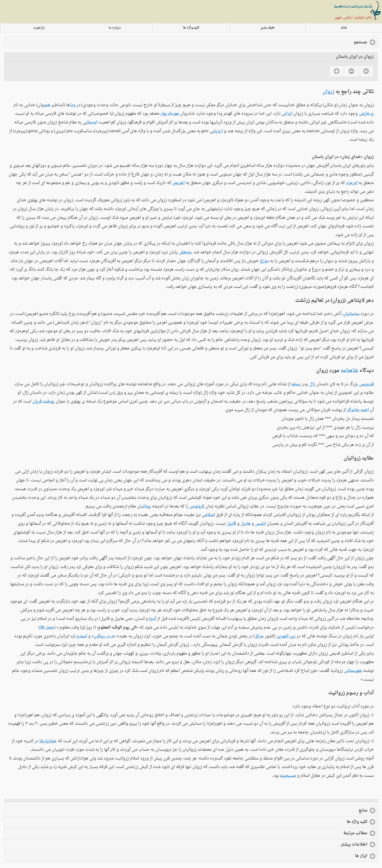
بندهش (185, 252)
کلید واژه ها (336, 822)
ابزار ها (340, 856)
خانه (344, 28)
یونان (147, 506)
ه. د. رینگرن (104, 636)
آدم (153, 619)
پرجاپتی (366, 114)
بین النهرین (286, 636)
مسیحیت (288, 776)
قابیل (231, 524)
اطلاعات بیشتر (333, 845)
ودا (73, 105)
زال (312, 384)
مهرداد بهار (170, 114)
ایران (289, 114)
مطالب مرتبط (334, 833)
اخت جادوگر (358, 410)
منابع (342, 811)
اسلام (210, 515)
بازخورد (39, 28)
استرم (82, 636)
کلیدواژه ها (191, 28)
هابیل (246, 524)
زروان (328, 92)
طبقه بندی (268, 28)
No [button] (351, 71)
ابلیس (260, 524)
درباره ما (115, 28)
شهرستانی (353, 671)
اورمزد (352, 183)
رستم (296, 384)
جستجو (339, 42)
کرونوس (197, 506)
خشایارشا (48, 741)
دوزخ (264, 261)
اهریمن (179, 183)
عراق (259, 636)
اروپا (219, 131)
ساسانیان (351, 314)
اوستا (92, 122)
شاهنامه (350, 371)
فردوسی (366, 384)
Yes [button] (337, 71)
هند (47, 105)
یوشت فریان (43, 402)
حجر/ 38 (47, 628)
